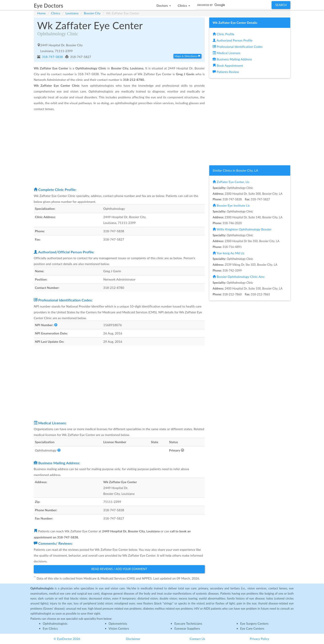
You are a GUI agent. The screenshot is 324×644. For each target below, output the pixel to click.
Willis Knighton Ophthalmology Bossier (242, 229)
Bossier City (92, 13)
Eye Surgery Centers (254, 623)
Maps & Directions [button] (187, 56)
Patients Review (226, 72)
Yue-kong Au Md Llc (229, 253)
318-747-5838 (52, 57)
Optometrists (118, 623)
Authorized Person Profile (233, 40)
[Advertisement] (119, 149)
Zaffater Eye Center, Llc (231, 182)
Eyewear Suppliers (187, 628)
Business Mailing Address (232, 59)
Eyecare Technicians (188, 623)
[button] (164, 4)
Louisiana (72, 13)
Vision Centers (119, 628)
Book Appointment (228, 65)
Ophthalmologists (55, 623)
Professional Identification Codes (238, 47)
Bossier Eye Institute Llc (231, 205)
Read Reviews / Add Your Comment (119, 569)
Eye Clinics (50, 628)
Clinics (56, 13)
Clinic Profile (223, 34)
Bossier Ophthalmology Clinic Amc (239, 277)
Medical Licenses (226, 53)
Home (41, 13)
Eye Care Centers (252, 628)
